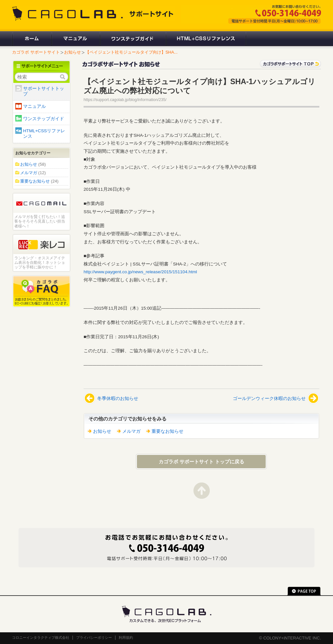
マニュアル (75, 39)
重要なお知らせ (167, 431)
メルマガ (131, 431)
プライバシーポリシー (94, 638)
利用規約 (126, 638)
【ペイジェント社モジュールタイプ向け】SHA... (132, 52)
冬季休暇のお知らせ (118, 399)
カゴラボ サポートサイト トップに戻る (201, 462)
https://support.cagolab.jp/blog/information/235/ (125, 100)
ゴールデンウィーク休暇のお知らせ (269, 399)
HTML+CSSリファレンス (206, 39)
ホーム (32, 39)
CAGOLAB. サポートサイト (93, 14)
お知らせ (73, 52)
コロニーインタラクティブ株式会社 (41, 638)
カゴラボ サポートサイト (36, 52)
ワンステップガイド (133, 39)
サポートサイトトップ (44, 91)
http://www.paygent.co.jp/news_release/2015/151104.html (140, 272)
